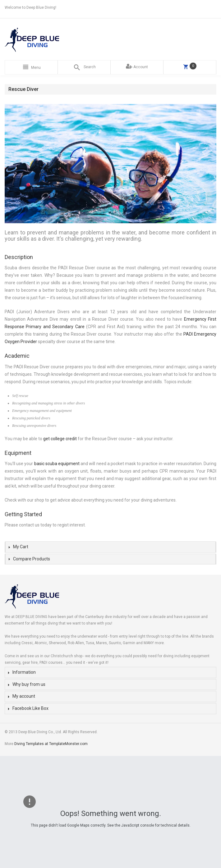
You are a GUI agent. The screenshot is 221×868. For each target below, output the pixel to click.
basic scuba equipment (57, 464)
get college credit (60, 439)
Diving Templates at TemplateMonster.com (51, 744)
